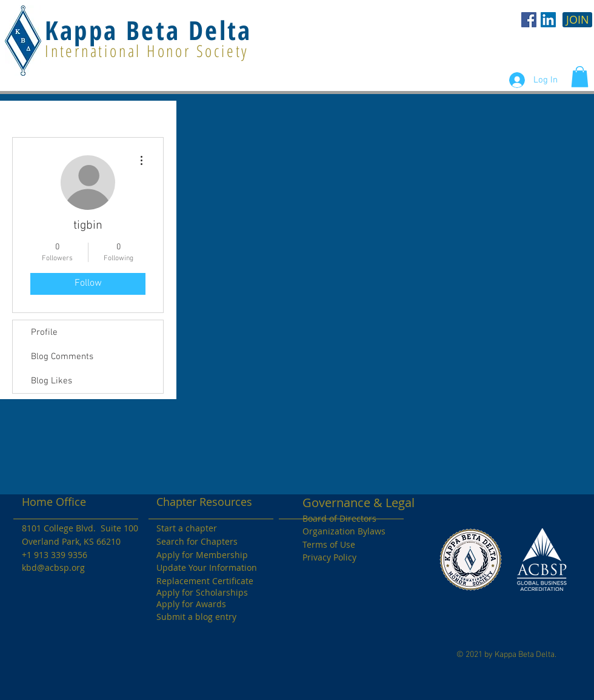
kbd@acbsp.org (53, 567)
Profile (44, 332)
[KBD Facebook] (529, 20)
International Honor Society (147, 51)
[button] (580, 77)
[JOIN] (577, 20)
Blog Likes (52, 381)
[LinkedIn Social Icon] (548, 20)
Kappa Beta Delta (148, 30)
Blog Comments (62, 357)
